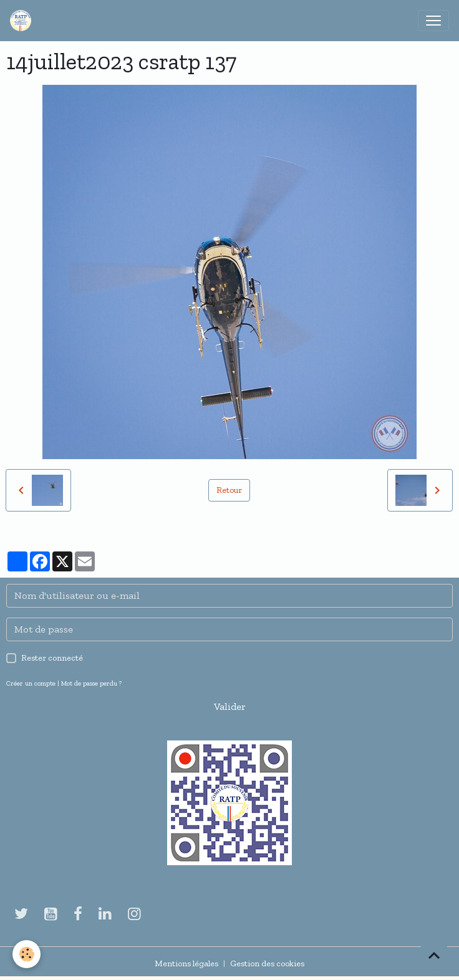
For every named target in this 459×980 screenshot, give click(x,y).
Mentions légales (186, 963)
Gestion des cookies (267, 963)
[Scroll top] (434, 955)
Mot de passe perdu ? (91, 683)
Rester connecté (52, 658)
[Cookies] (27, 954)
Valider (230, 706)
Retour (229, 490)
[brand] (23, 21)
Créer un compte (31, 683)
